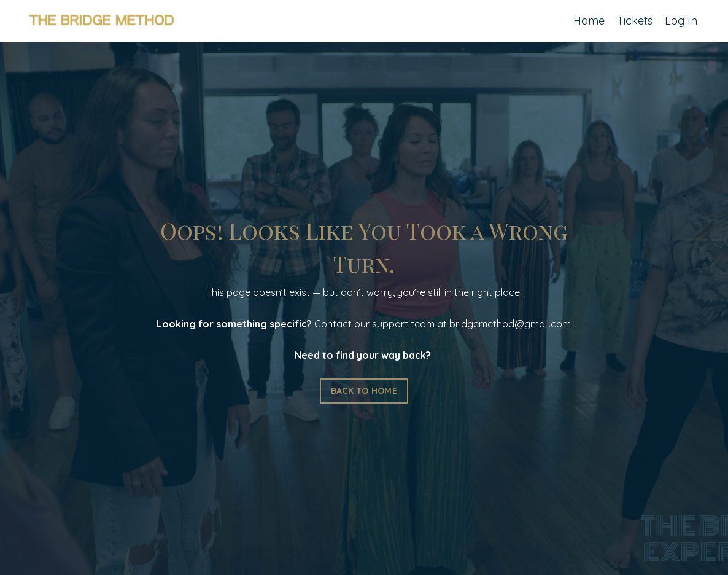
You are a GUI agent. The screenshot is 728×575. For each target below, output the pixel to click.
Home (589, 21)
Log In (681, 21)
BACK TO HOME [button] (364, 391)
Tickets (635, 21)
